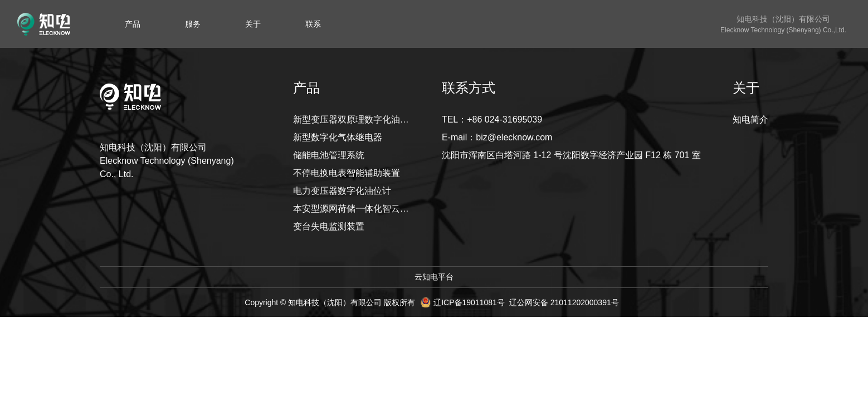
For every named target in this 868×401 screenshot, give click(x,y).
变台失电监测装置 (329, 226)
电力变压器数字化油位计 (342, 191)
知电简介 (750, 119)
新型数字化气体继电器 (338, 137)
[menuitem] (133, 24)
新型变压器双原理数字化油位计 (352, 119)
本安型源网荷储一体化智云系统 (352, 209)
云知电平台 (434, 277)
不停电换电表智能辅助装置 (347, 173)
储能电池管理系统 (329, 155)
